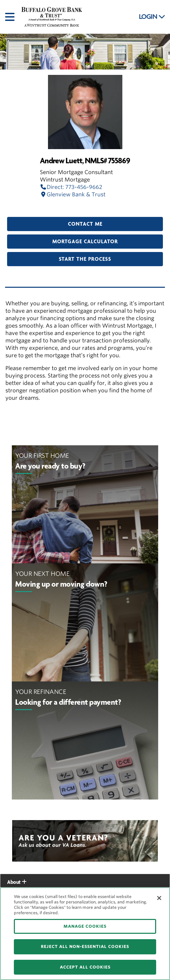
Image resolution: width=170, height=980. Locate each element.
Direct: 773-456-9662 (71, 187)
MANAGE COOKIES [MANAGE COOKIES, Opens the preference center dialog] (85, 926)
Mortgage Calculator (85, 242)
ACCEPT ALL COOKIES (85, 967)
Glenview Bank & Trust (73, 194)
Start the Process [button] (85, 259)
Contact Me (85, 224)
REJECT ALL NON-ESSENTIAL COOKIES (85, 946)
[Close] (159, 898)
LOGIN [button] (152, 17)
